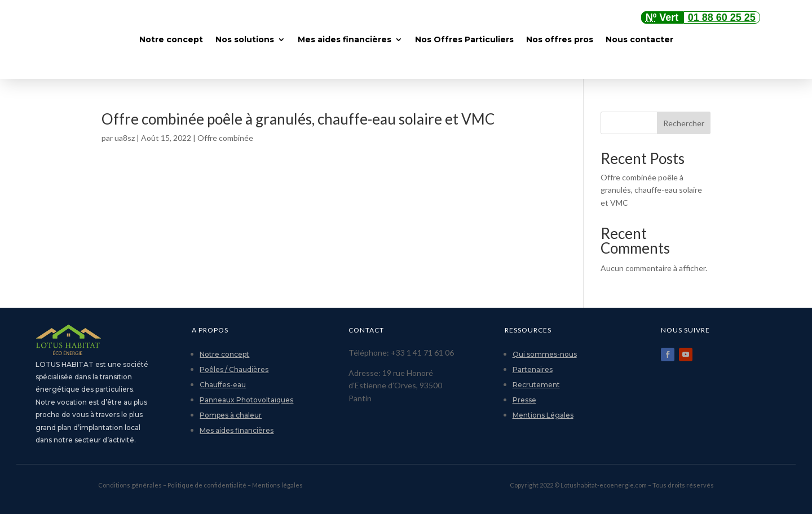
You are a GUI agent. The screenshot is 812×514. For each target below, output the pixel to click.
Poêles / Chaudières (234, 369)
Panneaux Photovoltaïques (246, 400)
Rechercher (684, 123)
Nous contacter (639, 39)
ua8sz (125, 138)
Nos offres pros (560, 39)
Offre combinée (225, 138)
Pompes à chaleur (231, 415)
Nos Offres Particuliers (464, 39)
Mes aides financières (345, 39)
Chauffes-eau (223, 385)
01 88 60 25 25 (722, 17)
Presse (524, 400)
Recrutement (536, 385)
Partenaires (533, 369)
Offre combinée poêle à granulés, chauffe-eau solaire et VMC (298, 119)
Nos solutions (245, 39)
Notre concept (171, 39)
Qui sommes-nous (545, 354)
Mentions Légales (543, 415)
